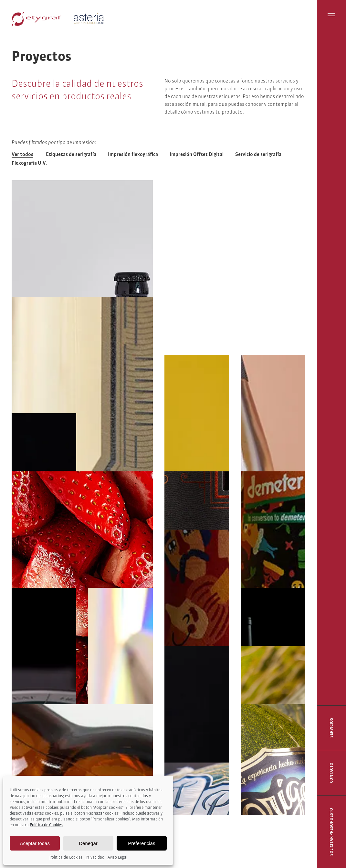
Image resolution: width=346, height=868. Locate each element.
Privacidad (95, 857)
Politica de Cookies (66, 857)
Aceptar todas (35, 843)
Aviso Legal (117, 857)
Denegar (88, 843)
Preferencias (142, 843)
